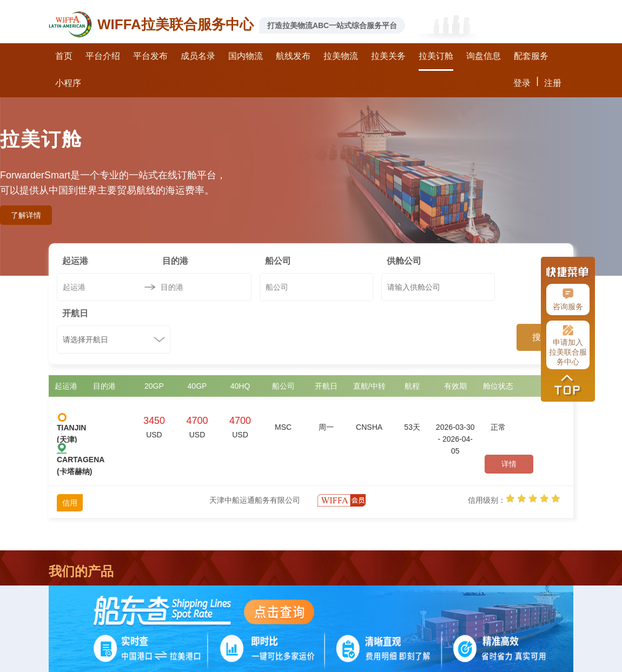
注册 (553, 83)
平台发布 (150, 56)
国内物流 (246, 56)
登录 (522, 83)
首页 (64, 56)
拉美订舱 (436, 56)
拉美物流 (341, 56)
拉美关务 (388, 56)
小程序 (68, 83)
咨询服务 (568, 300)
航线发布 (293, 56)
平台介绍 (103, 56)
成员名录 (198, 56)
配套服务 (531, 56)
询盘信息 (484, 56)
